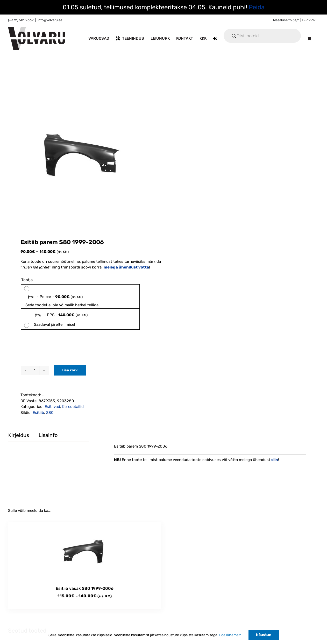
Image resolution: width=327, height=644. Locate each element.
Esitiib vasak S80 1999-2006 (85, 588)
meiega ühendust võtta (126, 267)
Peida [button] (257, 7)
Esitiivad (52, 407)
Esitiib (38, 413)
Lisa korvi (70, 370)
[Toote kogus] (35, 370)
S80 (50, 413)
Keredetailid (73, 407)
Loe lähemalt (230, 635)
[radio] (80, 296)
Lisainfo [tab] (48, 435)
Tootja (27, 280)
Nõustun (264, 635)
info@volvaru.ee (50, 20)
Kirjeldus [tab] (19, 435)
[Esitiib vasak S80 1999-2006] (84, 551)
